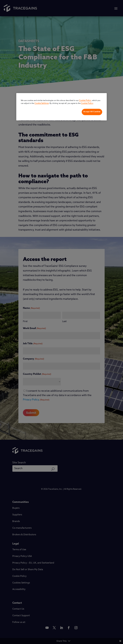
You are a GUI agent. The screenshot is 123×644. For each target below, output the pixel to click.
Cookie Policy (85, 100)
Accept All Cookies (92, 112)
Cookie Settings (42, 104)
